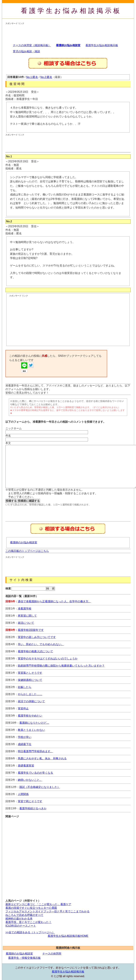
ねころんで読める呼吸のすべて (24, 915)
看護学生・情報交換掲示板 (24, 958)
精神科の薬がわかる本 (19, 919)
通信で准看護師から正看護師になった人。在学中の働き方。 (54, 601)
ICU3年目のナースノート (21, 926)
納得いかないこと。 (30, 780)
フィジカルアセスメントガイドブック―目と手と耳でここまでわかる (47, 911)
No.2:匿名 (46, 77)
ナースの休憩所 (52, 954)
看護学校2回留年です (31, 630)
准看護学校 (25, 609)
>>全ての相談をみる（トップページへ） (30, 932)
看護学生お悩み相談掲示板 (71, 11)
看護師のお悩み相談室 (24, 542)
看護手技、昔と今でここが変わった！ (28, 922)
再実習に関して (27, 616)
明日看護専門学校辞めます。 (35, 751)
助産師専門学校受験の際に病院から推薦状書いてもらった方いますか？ (61, 666)
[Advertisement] (67, 33)
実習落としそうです (30, 673)
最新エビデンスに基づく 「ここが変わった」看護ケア (38, 904)
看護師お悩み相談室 (68, 45)
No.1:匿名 (32, 77)
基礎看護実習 (26, 766)
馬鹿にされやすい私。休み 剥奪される (42, 758)
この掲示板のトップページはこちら (27, 551)
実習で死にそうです (30, 801)
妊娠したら (25, 687)
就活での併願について (31, 701)
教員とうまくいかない (31, 730)
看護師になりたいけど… (34, 723)
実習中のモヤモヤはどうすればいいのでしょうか (48, 659)
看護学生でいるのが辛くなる (35, 773)
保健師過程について (30, 680)
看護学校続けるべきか (33, 808)
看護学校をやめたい (30, 716)
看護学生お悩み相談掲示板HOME (68, 936)
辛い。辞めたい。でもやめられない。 (41, 644)
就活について (26, 623)
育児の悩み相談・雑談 (26, 51)
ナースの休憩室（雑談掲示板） (32, 45)
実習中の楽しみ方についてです (37, 637)
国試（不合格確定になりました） (40, 787)
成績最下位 (25, 744)
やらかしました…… (30, 694)
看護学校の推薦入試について (35, 651)
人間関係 (23, 794)
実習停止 (23, 708)
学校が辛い (25, 737)
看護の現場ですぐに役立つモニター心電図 (31, 908)
